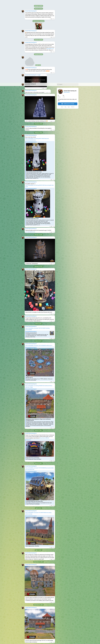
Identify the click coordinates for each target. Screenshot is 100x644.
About (62, 24)
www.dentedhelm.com (30, 149)
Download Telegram (68, 21)
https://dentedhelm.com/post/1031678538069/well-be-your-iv (39, 263)
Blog (65, 24)
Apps (69, 24)
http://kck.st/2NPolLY (45, 355)
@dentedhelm (67, 9)
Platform (73, 24)
